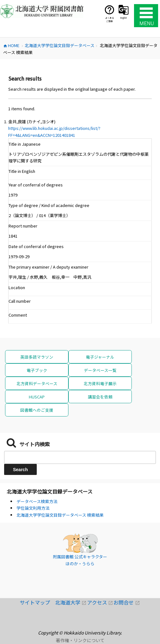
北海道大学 (71, 602)
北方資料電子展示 (100, 383)
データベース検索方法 (37, 501)
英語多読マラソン (37, 357)
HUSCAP (37, 397)
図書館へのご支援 (37, 410)
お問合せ (127, 602)
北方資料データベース (37, 383)
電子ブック (37, 370)
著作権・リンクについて (80, 640)
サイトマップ (37, 602)
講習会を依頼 (100, 397)
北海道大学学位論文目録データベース (50, 491)
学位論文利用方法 (33, 508)
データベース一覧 (100, 370)
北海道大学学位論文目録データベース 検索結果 (60, 515)
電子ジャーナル (100, 357)
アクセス (100, 602)
